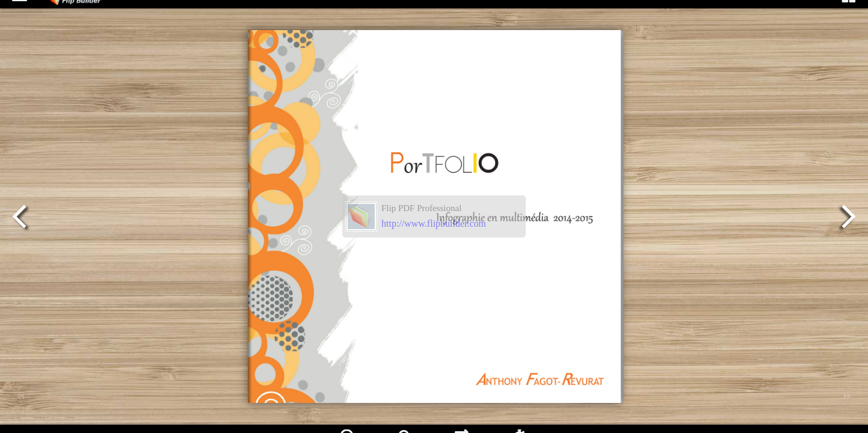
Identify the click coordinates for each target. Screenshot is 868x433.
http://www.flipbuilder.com (434, 223)
